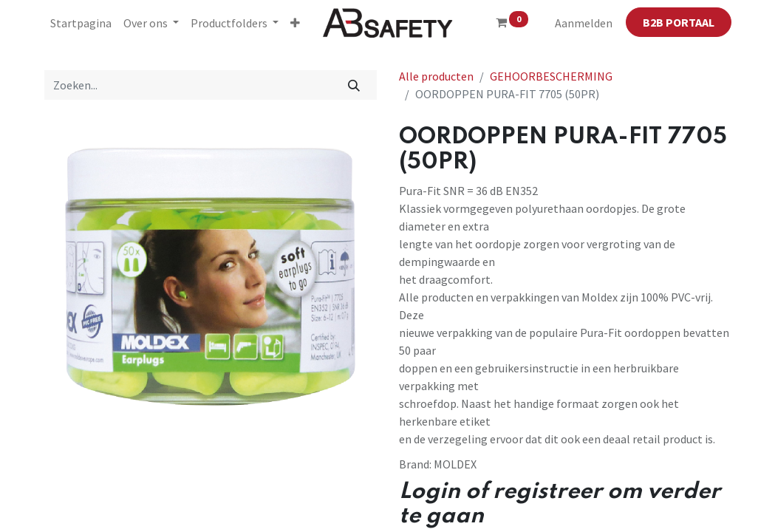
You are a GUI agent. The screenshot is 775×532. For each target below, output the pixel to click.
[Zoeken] (354, 85)
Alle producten (436, 76)
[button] (295, 23)
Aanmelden (584, 23)
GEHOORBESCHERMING (551, 76)
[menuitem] (81, 23)
